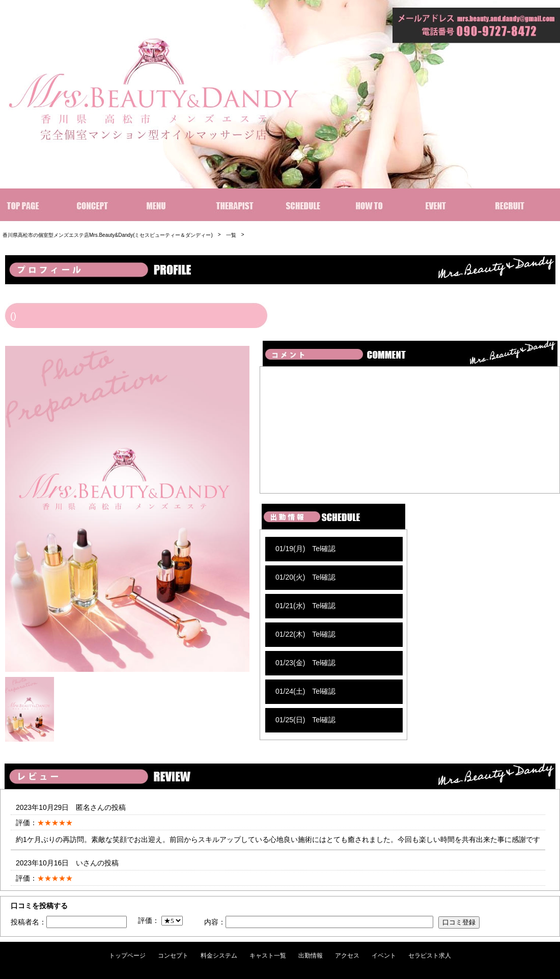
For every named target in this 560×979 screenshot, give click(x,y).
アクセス (347, 956)
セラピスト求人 (430, 956)
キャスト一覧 (268, 956)
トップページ (127, 956)
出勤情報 (311, 956)
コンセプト (173, 956)
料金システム (219, 956)
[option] (127, 509)
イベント (384, 956)
